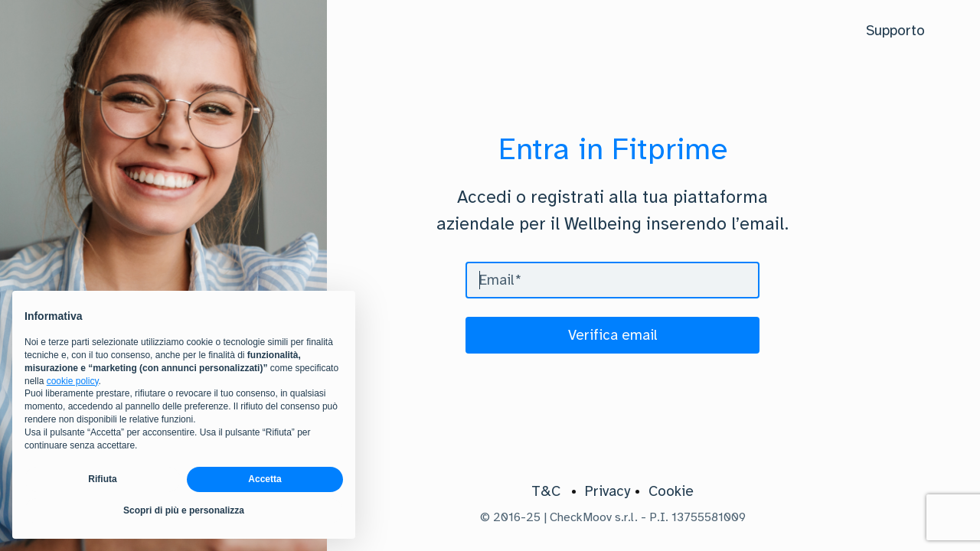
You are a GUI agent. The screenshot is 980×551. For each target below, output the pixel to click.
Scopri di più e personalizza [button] (184, 510)
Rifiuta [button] (102, 479)
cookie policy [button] (73, 381)
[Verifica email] (612, 335)
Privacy (608, 491)
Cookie (671, 491)
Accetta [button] (265, 479)
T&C (546, 491)
